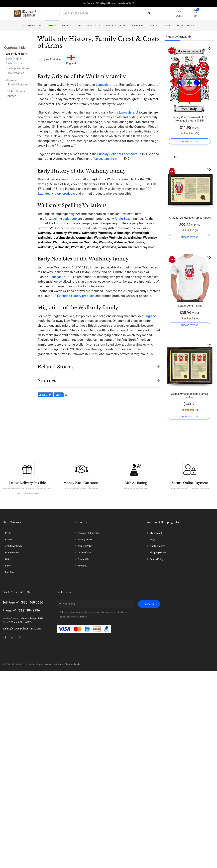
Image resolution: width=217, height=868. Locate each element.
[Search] (149, 14)
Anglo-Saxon (124, 219)
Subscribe (149, 604)
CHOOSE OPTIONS (190, 141)
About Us (82, 566)
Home (52, 26)
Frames (9, 540)
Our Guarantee (157, 546)
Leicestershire (104, 159)
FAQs (153, 540)
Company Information (89, 533)
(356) (196, 133)
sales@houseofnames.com (22, 628)
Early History (14, 63)
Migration (11, 80)
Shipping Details (158, 553)
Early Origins (14, 59)
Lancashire (104, 85)
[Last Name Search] (106, 13)
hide (22, 48)
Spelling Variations (18, 68)
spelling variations (64, 219)
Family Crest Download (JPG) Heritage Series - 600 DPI (190, 119)
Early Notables (15, 73)
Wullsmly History (16, 54)
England (150, 316)
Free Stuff (10, 572)
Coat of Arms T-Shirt (190, 306)
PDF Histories (116, 26)
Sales (8, 566)
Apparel (138, 26)
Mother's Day (32, 26)
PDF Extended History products (72, 296)
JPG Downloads (89, 26)
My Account (186, 26)
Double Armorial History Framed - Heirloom (190, 396)
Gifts (154, 26)
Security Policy (85, 546)
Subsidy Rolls (107, 154)
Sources (11, 96)
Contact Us (83, 559)
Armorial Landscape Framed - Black (190, 218)
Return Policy (157, 559)
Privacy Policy (85, 540)
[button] (99, 365)
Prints (67, 26)
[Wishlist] (210, 48)
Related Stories (15, 91)
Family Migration (18, 84)
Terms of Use (84, 553)
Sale (168, 26)
